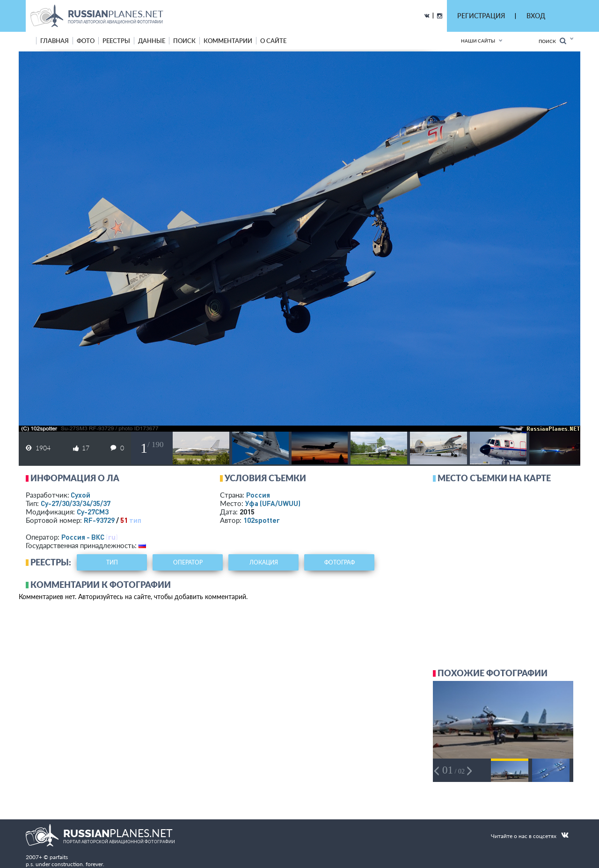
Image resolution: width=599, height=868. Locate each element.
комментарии (228, 41)
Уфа (273, 503)
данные (152, 41)
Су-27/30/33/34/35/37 (76, 503)
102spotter (262, 520)
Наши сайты (478, 41)
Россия (258, 495)
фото (86, 41)
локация (264, 562)
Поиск (552, 41)
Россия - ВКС (83, 537)
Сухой (80, 495)
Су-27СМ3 (93, 512)
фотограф (340, 562)
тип (135, 520)
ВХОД (536, 16)
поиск (184, 41)
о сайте (273, 41)
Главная (55, 41)
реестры (116, 41)
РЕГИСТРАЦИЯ (481, 16)
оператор (188, 562)
